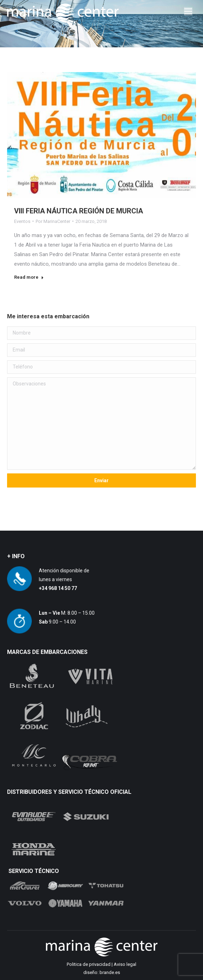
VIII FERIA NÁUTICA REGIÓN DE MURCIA (79, 211)
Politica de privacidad (89, 964)
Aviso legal (125, 964)
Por (53, 221)
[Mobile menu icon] (188, 11)
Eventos (22, 221)
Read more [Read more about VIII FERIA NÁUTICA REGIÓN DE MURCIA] (29, 277)
